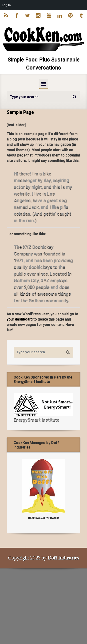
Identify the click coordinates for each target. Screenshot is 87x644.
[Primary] (44, 84)
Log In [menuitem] (6, 5)
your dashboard (20, 319)
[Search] (43, 97)
